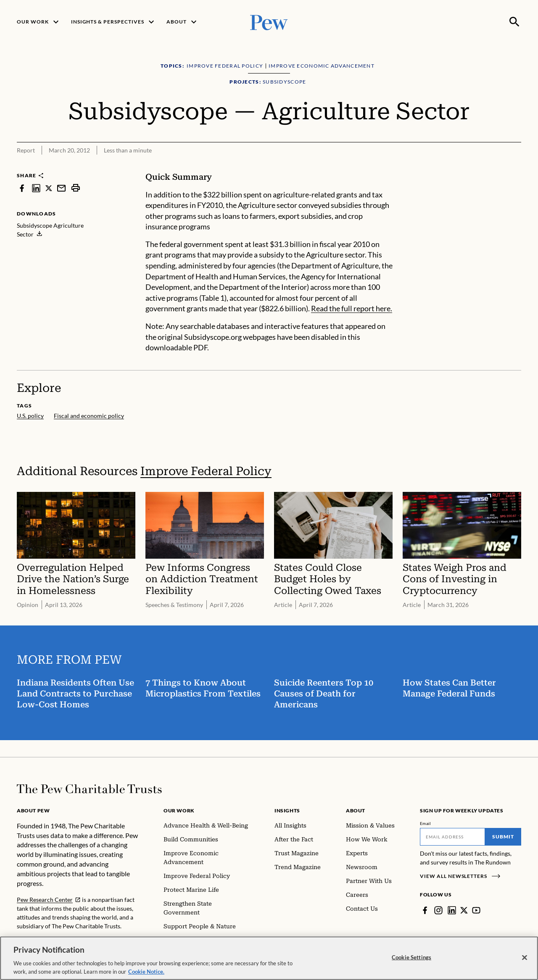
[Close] (525, 967)
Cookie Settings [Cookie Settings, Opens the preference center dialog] (411, 967)
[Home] (89, 789)
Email (426, 823)
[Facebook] (425, 910)
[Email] (452, 837)
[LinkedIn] (452, 910)
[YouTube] (476, 910)
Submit (503, 837)
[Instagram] (438, 910)
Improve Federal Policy (206, 471)
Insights (287, 811)
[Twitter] (464, 910)
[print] (76, 188)
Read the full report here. (352, 308)
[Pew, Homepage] (269, 22)
